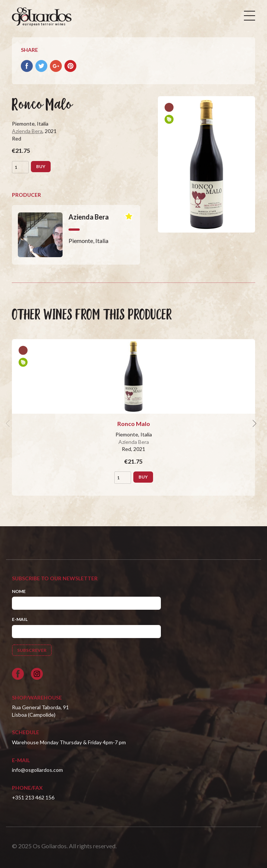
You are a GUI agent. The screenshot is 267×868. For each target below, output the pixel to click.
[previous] (9, 424)
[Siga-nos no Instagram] (37, 674)
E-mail (20, 619)
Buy (41, 166)
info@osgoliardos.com (37, 770)
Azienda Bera (27, 131)
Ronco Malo (134, 424)
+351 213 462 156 (33, 797)
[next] (254, 424)
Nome (19, 591)
